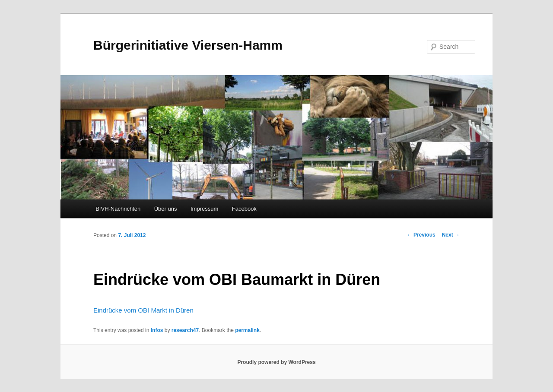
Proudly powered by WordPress (276, 362)
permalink (247, 330)
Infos (157, 330)
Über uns (166, 209)
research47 (185, 330)
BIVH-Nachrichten (118, 209)
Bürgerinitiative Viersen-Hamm (188, 45)
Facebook (244, 209)
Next (451, 235)
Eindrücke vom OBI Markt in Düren (143, 310)
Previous (421, 235)
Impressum (204, 209)
